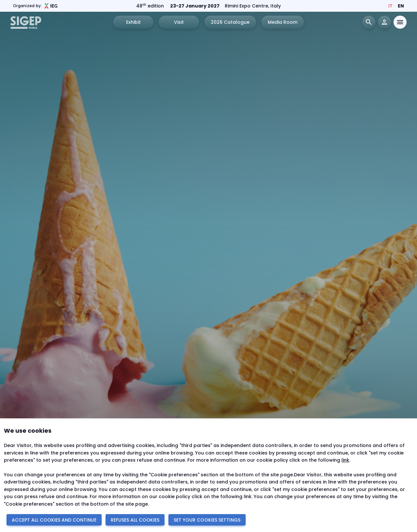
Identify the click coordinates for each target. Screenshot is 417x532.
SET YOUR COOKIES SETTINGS (207, 520)
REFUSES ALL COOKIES (135, 520)
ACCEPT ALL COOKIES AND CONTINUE (54, 520)
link (345, 460)
